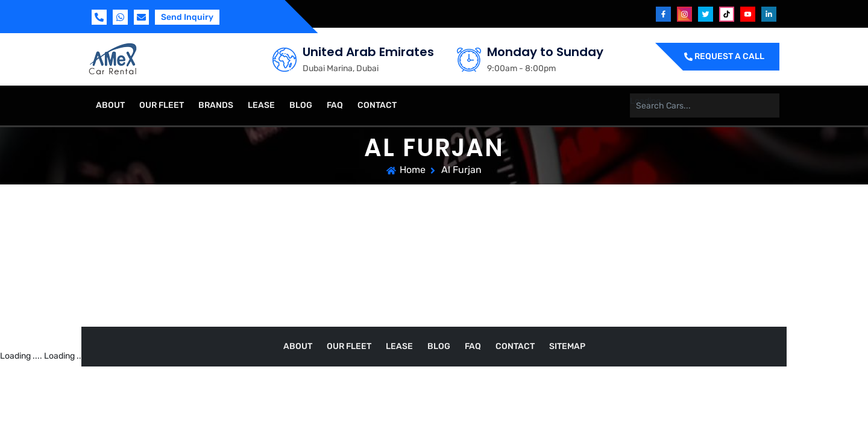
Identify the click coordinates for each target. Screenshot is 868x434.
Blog (301, 105)
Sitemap (567, 346)
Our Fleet (162, 105)
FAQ (335, 105)
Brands (216, 105)
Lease (261, 105)
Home (413, 170)
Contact (377, 105)
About (110, 105)
